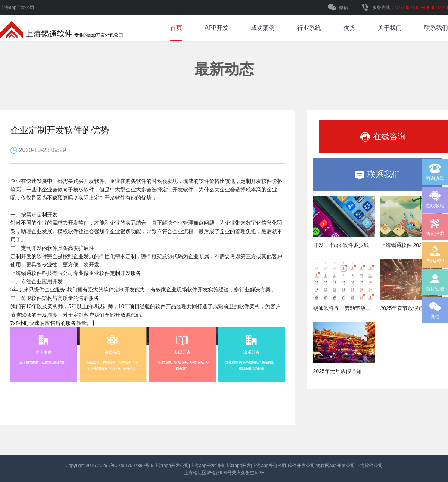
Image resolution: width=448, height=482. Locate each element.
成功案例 (263, 28)
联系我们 (436, 28)
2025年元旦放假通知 (337, 371)
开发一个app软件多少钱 (341, 245)
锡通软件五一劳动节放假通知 (347, 308)
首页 (176, 28)
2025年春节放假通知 (405, 308)
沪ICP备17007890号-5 (132, 466)
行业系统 (309, 28)
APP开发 (217, 28)
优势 (349, 28)
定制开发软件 (178, 190)
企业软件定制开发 (110, 273)
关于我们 (390, 28)
